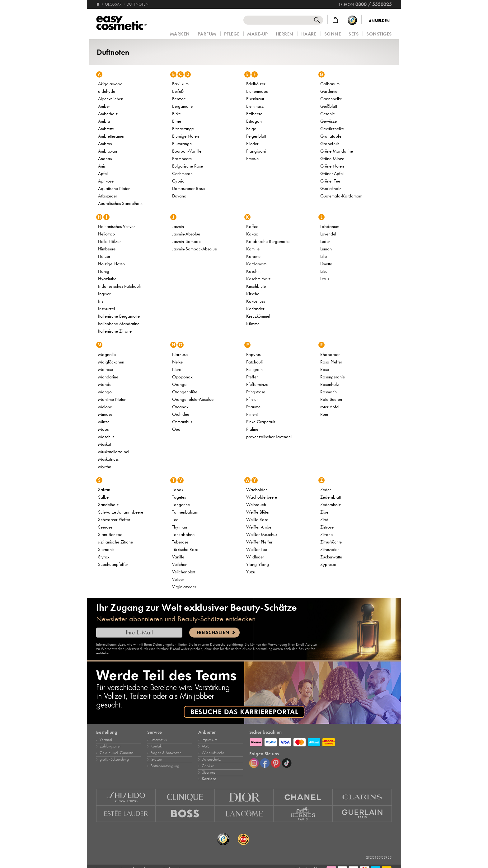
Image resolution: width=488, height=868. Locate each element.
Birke (176, 114)
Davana (179, 196)
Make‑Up (258, 34)
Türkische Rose (185, 549)
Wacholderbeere (262, 497)
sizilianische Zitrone (115, 542)
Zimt (324, 519)
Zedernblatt (331, 497)
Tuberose (180, 542)
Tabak (178, 490)
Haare (309, 34)
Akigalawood (110, 84)
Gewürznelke (332, 129)
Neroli (178, 369)
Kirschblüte (256, 286)
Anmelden (379, 21)
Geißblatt (329, 106)
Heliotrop (106, 234)
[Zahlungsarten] (321, 741)
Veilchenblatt (184, 572)
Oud (176, 429)
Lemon (326, 249)
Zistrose (327, 527)
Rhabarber (330, 354)
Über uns (208, 772)
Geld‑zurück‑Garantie (117, 753)
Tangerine (181, 505)
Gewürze (328, 121)
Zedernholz (331, 505)
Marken (180, 34)
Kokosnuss (256, 301)
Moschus (106, 437)
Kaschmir (254, 271)
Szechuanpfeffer (113, 564)
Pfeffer (252, 377)
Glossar (156, 759)
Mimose (105, 414)
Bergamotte (182, 106)
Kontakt (157, 746)
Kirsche (253, 294)
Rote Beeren (331, 399)
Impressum (209, 740)
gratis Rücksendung (114, 759)
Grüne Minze (332, 159)
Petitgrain (254, 369)
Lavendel (328, 234)
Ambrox (105, 144)
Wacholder (256, 490)
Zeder (326, 490)
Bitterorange (183, 129)
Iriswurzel (106, 309)
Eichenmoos (257, 91)
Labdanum (330, 226)
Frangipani (256, 151)
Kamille (253, 249)
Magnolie (107, 354)
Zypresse (328, 564)
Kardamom (256, 264)
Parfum (207, 34)
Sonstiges (379, 34)
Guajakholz (331, 188)
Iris (101, 301)
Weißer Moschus (262, 534)
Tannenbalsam (185, 512)
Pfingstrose (256, 392)
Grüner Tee (330, 181)
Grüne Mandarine (337, 151)
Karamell (254, 256)
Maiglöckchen (111, 362)
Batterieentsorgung (165, 766)
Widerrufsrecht (213, 753)
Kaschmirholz (258, 279)
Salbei (104, 497)
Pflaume (253, 407)
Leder (325, 241)
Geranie (328, 114)
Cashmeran (182, 173)
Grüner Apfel (332, 173)
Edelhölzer (256, 84)
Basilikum (180, 84)
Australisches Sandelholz (120, 203)
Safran (104, 490)
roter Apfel (330, 407)
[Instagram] (254, 763)
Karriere (209, 779)
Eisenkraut (255, 99)
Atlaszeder (108, 196)
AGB (206, 746)
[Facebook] (265, 763)
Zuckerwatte (331, 557)
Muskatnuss (108, 459)
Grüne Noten (332, 166)
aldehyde (107, 91)
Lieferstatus (159, 740)
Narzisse (180, 354)
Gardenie (329, 91)
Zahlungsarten (110, 746)
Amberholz (108, 114)
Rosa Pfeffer (331, 362)
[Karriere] (244, 693)
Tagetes (179, 497)
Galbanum (330, 84)
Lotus (325, 279)
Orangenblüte (185, 392)
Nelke (177, 362)
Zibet (325, 512)
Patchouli (254, 362)
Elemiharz (255, 106)
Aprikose (106, 181)
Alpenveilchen (111, 99)
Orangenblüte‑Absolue (193, 399)
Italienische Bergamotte (119, 316)
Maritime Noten (112, 399)
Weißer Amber (259, 527)
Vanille (178, 557)
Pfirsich (252, 399)
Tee (175, 519)
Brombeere (182, 159)
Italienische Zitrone (115, 331)
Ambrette (106, 129)
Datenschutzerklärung (226, 644)
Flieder (252, 144)
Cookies (208, 766)
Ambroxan (108, 151)
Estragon (254, 121)
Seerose (105, 527)
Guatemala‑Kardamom (341, 196)
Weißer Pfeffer (259, 542)
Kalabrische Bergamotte (268, 241)
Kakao (252, 234)
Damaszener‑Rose (188, 188)
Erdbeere (254, 114)
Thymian (180, 527)
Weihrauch (256, 505)
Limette (326, 264)
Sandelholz (108, 505)
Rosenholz (330, 384)
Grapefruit (329, 144)
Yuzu (251, 572)
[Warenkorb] (335, 20)
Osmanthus (182, 422)
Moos (103, 429)
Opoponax (182, 377)
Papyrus (253, 354)
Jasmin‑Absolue (186, 234)
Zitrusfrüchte (331, 542)
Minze (104, 422)
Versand (106, 740)
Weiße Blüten (258, 512)
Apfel (103, 173)
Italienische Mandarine (119, 324)
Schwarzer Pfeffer (114, 519)
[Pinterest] (276, 763)
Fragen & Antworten (166, 753)
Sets (354, 34)
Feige (251, 129)
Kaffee (252, 226)
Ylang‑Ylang (258, 564)
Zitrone (326, 534)
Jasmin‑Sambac (186, 241)
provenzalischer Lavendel (269, 437)
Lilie (324, 256)
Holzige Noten (111, 264)
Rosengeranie (333, 377)
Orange (179, 384)
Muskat (105, 444)
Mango (105, 392)
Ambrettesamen (112, 136)
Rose (325, 369)
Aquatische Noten (114, 188)
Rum (324, 414)
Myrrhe (105, 467)
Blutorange (182, 144)
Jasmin (178, 226)
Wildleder (255, 557)
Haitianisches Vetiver (116, 226)
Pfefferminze (257, 384)
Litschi (325, 271)
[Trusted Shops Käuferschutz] (352, 20)
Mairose (106, 369)
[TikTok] (287, 763)
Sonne (333, 34)
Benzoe (179, 99)
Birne (177, 121)
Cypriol (179, 181)
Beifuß (178, 91)
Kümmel (253, 324)
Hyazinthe (107, 279)
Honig (104, 271)
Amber (104, 106)
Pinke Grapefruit (261, 422)
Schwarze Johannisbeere (121, 512)
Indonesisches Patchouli (119, 286)
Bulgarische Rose (188, 166)
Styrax (104, 557)
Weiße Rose (257, 519)
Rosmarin (328, 392)
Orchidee (181, 414)
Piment (252, 414)
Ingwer (104, 294)
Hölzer (104, 256)
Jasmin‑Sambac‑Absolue (195, 249)
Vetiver (178, 579)
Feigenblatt (256, 136)
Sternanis (106, 549)
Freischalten (213, 633)
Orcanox (180, 407)
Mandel (105, 384)
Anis (102, 166)
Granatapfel (331, 136)
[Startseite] (99, 4)
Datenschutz (211, 759)
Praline (252, 429)
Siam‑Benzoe (110, 534)
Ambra (104, 121)
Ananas (105, 159)
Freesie (252, 159)
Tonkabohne (183, 534)
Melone (105, 407)
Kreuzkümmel (258, 316)
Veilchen (180, 564)
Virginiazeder (184, 587)
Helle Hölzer (109, 241)
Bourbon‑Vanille (187, 151)
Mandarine (108, 377)
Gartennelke (331, 99)
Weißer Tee (257, 549)
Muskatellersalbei (114, 452)
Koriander (255, 309)
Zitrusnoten (330, 549)
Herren (285, 34)
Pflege (232, 34)
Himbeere (107, 249)
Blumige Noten (185, 136)
